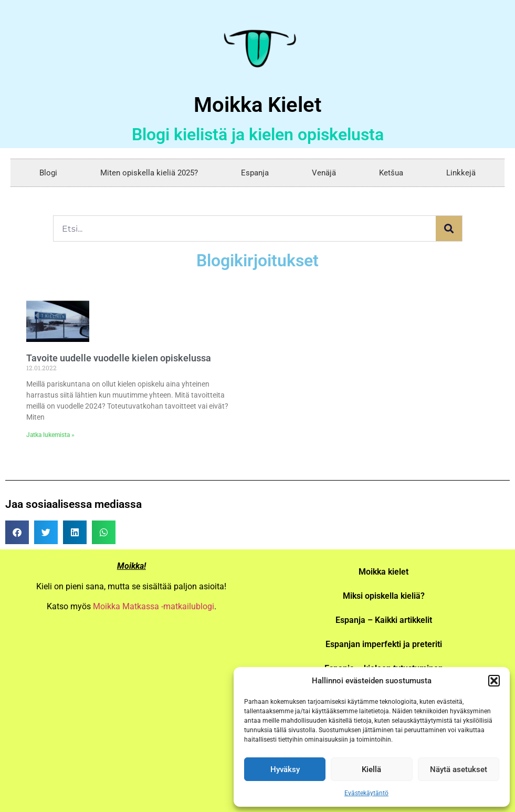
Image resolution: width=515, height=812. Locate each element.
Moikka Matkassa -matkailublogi (154, 606)
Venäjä (324, 173)
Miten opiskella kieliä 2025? (149, 173)
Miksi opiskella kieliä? (384, 596)
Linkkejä (461, 173)
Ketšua (391, 173)
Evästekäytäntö (366, 793)
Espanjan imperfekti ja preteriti (384, 644)
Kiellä (371, 769)
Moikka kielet (383, 572)
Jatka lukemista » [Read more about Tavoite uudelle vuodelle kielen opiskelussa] (50, 435)
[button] (494, 681)
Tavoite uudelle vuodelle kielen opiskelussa (119, 358)
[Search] (449, 228)
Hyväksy (285, 769)
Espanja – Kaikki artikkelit (384, 620)
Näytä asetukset (459, 769)
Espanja (255, 173)
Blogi (48, 173)
